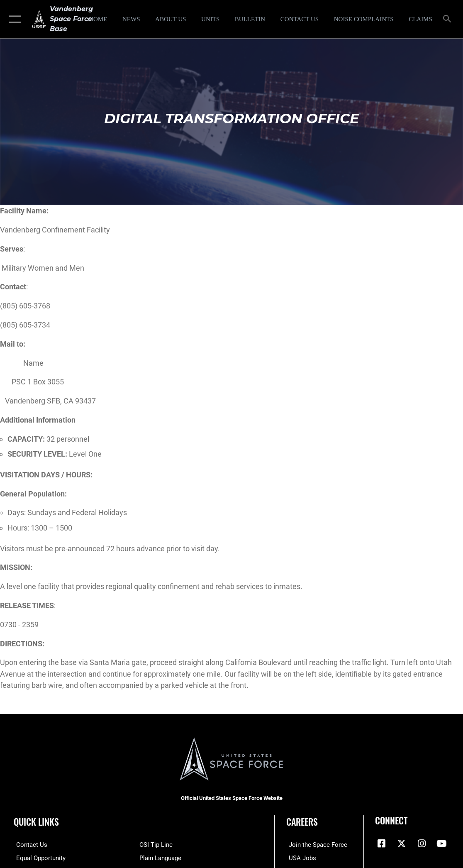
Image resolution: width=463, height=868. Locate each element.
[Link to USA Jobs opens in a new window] (300, 857)
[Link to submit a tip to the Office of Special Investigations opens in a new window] (156, 844)
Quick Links (36, 822)
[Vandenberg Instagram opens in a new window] (422, 844)
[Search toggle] (449, 19)
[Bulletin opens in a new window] (250, 19)
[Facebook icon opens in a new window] (381, 844)
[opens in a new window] (364, 19)
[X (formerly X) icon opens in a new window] (402, 844)
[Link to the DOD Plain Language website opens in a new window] (160, 857)
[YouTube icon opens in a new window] (441, 844)
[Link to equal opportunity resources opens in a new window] (38, 857)
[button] (13, 19)
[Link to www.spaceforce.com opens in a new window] (316, 844)
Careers (302, 822)
